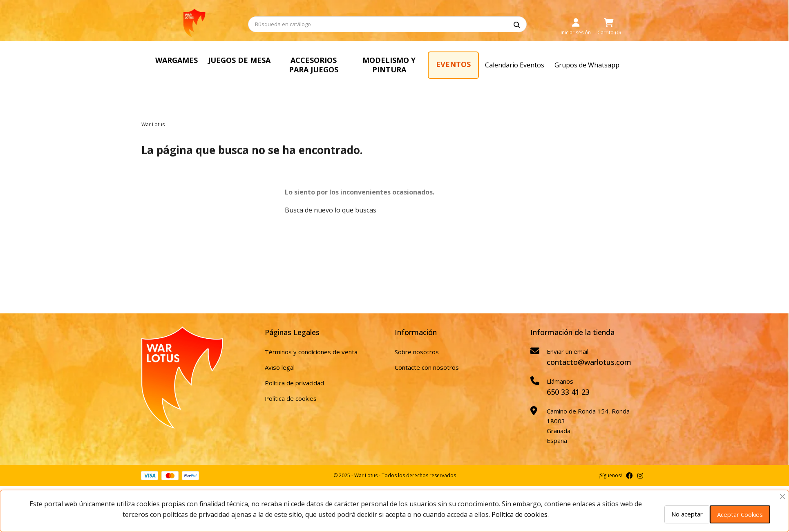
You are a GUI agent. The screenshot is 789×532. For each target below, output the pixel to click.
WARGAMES (177, 60)
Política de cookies (291, 398)
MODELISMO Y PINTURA (389, 65)
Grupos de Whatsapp (587, 65)
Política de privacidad (294, 383)
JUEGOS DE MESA (239, 60)
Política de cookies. (520, 514)
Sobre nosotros (417, 352)
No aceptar (687, 514)
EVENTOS (453, 64)
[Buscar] (387, 24)
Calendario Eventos (515, 65)
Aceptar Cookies (740, 514)
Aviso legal (280, 367)
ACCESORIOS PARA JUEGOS (314, 65)
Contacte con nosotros (427, 367)
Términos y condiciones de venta (311, 352)
